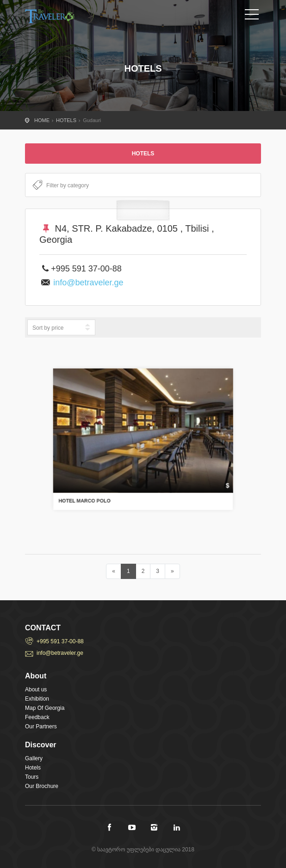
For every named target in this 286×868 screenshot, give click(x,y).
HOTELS (66, 120)
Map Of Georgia (45, 708)
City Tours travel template (67, 16)
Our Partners (41, 726)
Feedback (37, 717)
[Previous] (114, 571)
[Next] (172, 571)
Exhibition (37, 699)
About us (36, 689)
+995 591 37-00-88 (60, 641)
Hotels (33, 768)
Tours (32, 777)
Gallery (34, 758)
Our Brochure (42, 786)
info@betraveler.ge (88, 283)
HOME (42, 120)
